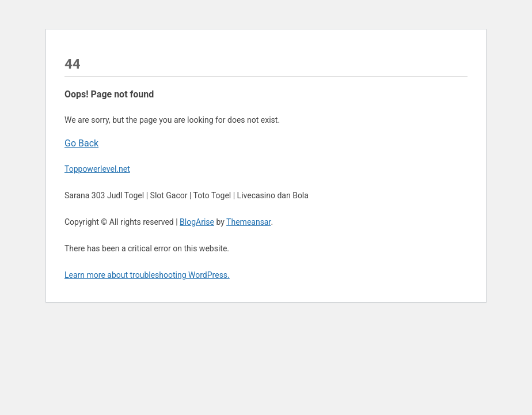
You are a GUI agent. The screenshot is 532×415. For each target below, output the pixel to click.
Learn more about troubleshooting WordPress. (147, 275)
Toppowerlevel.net (97, 169)
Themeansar (248, 222)
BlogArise (197, 222)
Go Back (81, 143)
